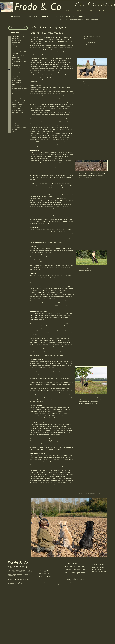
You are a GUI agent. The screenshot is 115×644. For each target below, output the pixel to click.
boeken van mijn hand (98, 567)
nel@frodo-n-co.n (47, 572)
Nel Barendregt (88, 19)
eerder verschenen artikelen (100, 571)
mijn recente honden (98, 569)
